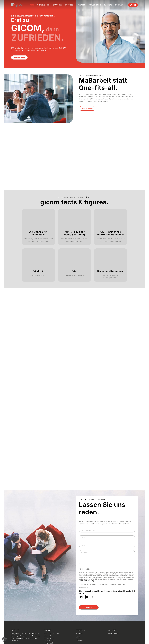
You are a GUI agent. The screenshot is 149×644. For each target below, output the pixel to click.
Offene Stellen (114, 633)
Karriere (108, 5)
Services (81, 5)
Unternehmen (43, 5)
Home (31, 5)
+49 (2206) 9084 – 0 (51, 633)
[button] (4, 640)
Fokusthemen (95, 5)
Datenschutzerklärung (86, 581)
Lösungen (70, 5)
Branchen (57, 5)
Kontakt (119, 5)
